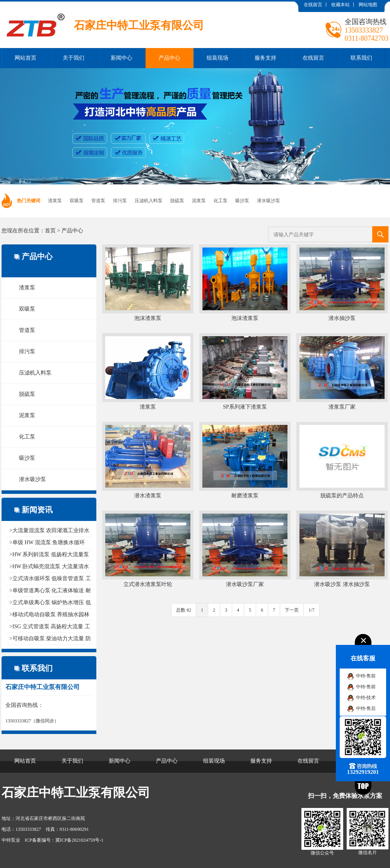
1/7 (311, 610)
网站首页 (26, 58)
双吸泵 (77, 201)
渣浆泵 (55, 201)
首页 (50, 231)
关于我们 (74, 58)
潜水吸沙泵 (269, 201)
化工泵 (221, 201)
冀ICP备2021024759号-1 (80, 840)
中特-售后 (366, 708)
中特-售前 (366, 676)
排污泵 (120, 201)
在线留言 (313, 5)
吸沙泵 (242, 201)
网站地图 (368, 5)
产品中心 (169, 58)
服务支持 (265, 58)
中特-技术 (366, 698)
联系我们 (361, 58)
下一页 (292, 610)
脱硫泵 (177, 201)
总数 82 (184, 610)
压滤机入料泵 (149, 201)
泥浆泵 (199, 201)
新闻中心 (121, 58)
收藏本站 (340, 5)
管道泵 (98, 201)
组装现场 (217, 58)
